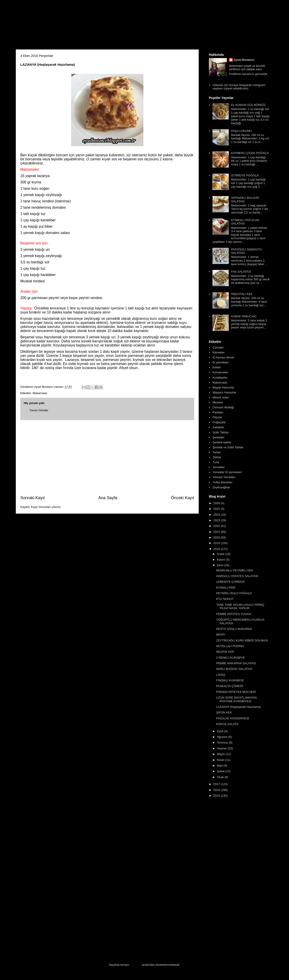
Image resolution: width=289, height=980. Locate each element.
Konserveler (220, 372)
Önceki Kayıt (183, 498)
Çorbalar (218, 347)
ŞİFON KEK (224, 712)
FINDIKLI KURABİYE (230, 680)
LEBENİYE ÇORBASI (230, 582)
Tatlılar (217, 457)
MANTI (221, 635)
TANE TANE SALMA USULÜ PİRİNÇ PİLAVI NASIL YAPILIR (240, 607)
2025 (217, 509)
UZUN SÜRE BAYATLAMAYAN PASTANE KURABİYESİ (236, 699)
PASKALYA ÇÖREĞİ (230, 686)
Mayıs (221, 754)
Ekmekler (219, 352)
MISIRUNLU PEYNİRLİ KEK (235, 570)
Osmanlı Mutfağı (223, 407)
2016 (217, 790)
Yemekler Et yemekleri (227, 472)
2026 (217, 503)
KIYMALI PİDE (226, 588)
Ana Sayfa (108, 498)
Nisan (221, 760)
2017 (217, 784)
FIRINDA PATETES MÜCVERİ (236, 692)
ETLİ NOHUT (225, 599)
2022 (217, 526)
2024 (217, 515)
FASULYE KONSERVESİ (232, 718)
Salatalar (218, 427)
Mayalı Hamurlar (223, 387)
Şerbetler (218, 437)
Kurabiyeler (220, 378)
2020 (217, 537)
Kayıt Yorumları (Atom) (46, 507)
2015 (217, 796)
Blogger (136, 965)
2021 (217, 532)
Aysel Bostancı (244, 60)
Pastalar (218, 412)
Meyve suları (221, 397)
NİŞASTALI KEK (242, 294)
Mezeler (218, 402)
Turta (216, 462)
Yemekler (219, 467)
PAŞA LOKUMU (241, 131)
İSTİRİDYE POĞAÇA (245, 175)
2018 (217, 549)
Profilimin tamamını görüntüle (248, 74)
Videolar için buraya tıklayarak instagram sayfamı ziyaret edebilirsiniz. (239, 87)
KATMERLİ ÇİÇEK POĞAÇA (250, 153)
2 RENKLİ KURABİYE (230, 658)
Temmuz (223, 743)
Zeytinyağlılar (221, 487)
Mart (220, 766)
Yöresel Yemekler (224, 477)
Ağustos (223, 737)
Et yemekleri (221, 362)
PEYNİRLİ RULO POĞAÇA (234, 593)
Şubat (221, 771)
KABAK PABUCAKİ (244, 316)
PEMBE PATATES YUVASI (234, 614)
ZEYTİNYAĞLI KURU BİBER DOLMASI (242, 640)
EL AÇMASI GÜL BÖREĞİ (248, 105)
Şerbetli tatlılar (222, 442)
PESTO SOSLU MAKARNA (234, 629)
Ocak (221, 777)
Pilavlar (217, 417)
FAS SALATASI (241, 272)
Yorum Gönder (39, 410)
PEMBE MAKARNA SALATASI (236, 663)
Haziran (222, 748)
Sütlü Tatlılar (220, 432)
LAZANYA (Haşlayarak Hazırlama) (238, 707)
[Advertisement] (107, 458)
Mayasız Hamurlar (224, 392)
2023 (217, 520)
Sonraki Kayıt (33, 498)
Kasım (221, 560)
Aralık (221, 554)
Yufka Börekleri (222, 482)
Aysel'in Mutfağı (66, 26)
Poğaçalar (219, 422)
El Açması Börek (223, 357)
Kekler (217, 367)
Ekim (221, 565)
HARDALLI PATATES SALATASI (237, 576)
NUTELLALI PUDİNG (230, 646)
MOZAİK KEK (225, 652)
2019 (217, 543)
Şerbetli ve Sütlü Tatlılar (228, 447)
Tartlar (217, 452)
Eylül (221, 731)
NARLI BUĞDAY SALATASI (234, 669)
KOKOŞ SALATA (227, 724)
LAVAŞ (221, 675)
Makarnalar (40, 393)
